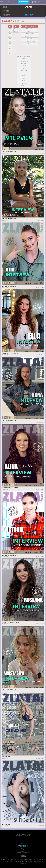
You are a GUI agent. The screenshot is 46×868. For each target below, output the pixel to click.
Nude (24, 81)
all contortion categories (29, 26)
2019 (10, 46)
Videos (16, 31)
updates (29, 7)
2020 (10, 44)
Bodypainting (24, 61)
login (14, 2)
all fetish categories (24, 56)
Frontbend (29, 39)
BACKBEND (29, 29)
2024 (10, 34)
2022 (10, 39)
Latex (24, 73)
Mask (24, 76)
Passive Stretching (29, 41)
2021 (10, 41)
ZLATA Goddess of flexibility (23, 835)
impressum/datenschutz (23, 853)
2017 (10, 51)
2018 (10, 49)
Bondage (24, 64)
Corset (24, 66)
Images (16, 29)
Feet (24, 69)
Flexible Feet (29, 36)
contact (23, 851)
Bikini (24, 59)
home (5, 7)
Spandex (24, 86)
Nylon (24, 83)
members (6, 15)
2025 (10, 31)
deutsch (38, 2)
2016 (10, 54)
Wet (24, 78)
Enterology (29, 34)
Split (29, 44)
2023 (10, 36)
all (10, 26)
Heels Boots (24, 71)
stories (6, 11)
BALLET (29, 31)
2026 (10, 29)
